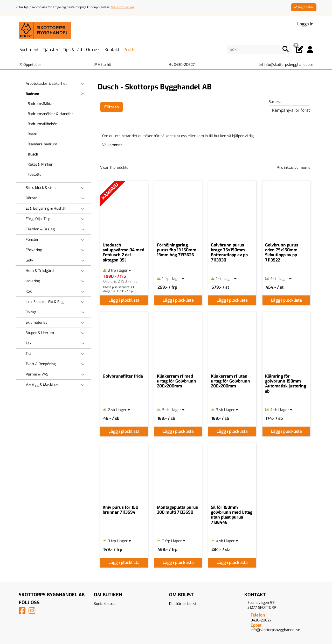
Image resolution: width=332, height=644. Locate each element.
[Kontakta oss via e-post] (286, 65)
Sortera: (275, 102)
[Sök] (259, 49)
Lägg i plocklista (124, 300)
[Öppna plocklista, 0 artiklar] (300, 50)
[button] (30, 65)
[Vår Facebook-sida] (23, 612)
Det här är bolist (183, 604)
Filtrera (112, 107)
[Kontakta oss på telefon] (182, 65)
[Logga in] (310, 50)
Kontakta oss (105, 604)
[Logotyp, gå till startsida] (45, 30)
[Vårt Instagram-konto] (33, 612)
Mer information (122, 7)
